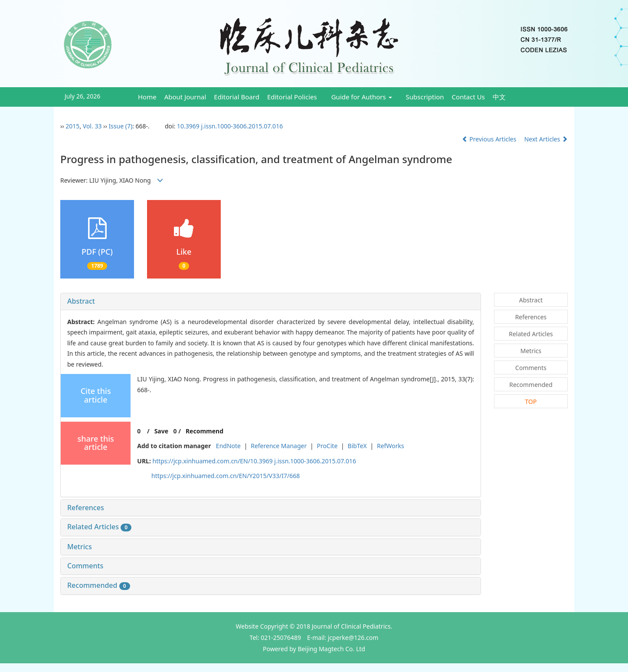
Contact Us (468, 97)
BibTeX (357, 446)
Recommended (99, 585)
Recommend (204, 431)
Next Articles (546, 139)
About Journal (185, 97)
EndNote (228, 446)
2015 (72, 126)
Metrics (80, 547)
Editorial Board (237, 97)
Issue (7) (120, 126)
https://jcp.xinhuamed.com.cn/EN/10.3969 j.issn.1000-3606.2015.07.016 (255, 461)
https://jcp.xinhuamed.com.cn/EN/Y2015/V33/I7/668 (226, 476)
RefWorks (391, 446)
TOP (531, 402)
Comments (85, 566)
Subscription (425, 97)
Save (161, 431)
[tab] (271, 302)
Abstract (81, 301)
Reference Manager (279, 446)
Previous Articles (490, 139)
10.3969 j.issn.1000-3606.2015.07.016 (230, 126)
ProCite (327, 446)
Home (147, 97)
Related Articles (99, 527)
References (86, 508)
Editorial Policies (292, 97)
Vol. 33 (92, 126)
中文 (499, 97)
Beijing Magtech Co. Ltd (331, 649)
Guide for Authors (362, 97)
